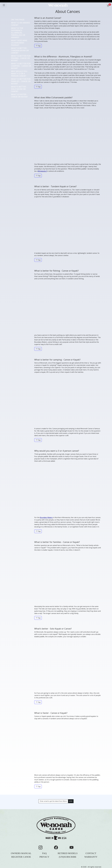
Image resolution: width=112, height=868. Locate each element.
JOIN (71, 801)
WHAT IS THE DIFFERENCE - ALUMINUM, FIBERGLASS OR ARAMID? (18, 33)
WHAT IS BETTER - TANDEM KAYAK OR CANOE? (20, 50)
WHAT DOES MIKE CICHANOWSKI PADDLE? (19, 43)
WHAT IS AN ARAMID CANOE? (20, 24)
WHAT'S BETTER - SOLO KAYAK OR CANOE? (19, 89)
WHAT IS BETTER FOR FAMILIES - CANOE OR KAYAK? (21, 81)
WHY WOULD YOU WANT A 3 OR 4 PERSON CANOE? (19, 74)
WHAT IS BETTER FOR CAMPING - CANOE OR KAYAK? (21, 66)
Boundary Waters (46, 517)
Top (38, 46)
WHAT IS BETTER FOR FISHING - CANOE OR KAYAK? (21, 58)
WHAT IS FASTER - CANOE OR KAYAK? (19, 96)
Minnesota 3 (42, 171)
